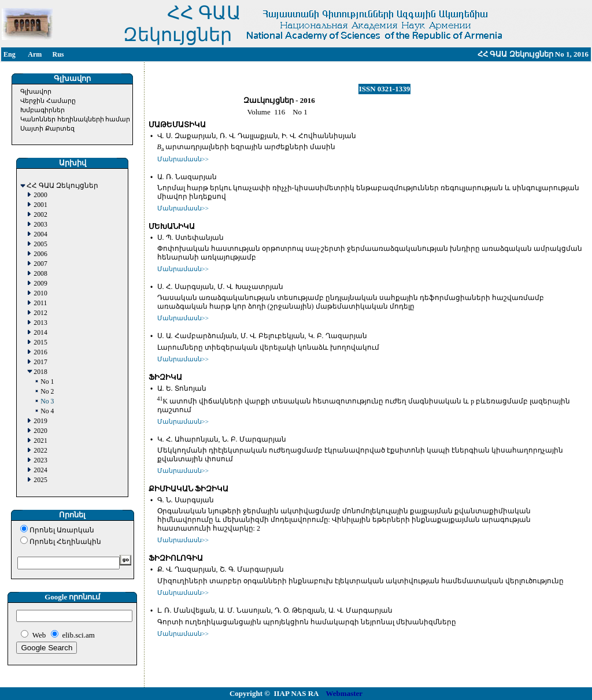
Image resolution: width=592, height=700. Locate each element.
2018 (40, 372)
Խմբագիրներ (42, 110)
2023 (40, 460)
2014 (40, 333)
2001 (40, 205)
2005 (40, 244)
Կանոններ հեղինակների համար (75, 119)
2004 (40, 234)
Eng (10, 54)
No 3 (47, 401)
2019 (40, 421)
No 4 (47, 411)
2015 (40, 342)
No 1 (47, 382)
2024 (40, 470)
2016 (40, 352)
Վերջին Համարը (48, 101)
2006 (40, 254)
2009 (40, 284)
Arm (35, 54)
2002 (40, 215)
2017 (40, 362)
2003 (40, 225)
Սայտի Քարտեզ (47, 128)
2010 (40, 293)
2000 (40, 195)
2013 (40, 323)
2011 (40, 303)
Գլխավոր (36, 91)
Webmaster (345, 693)
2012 (40, 313)
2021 (40, 441)
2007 (40, 264)
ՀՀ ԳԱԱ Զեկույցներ (62, 186)
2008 (40, 274)
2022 (40, 451)
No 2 (47, 392)
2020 (40, 431)
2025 (40, 480)
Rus (58, 54)
